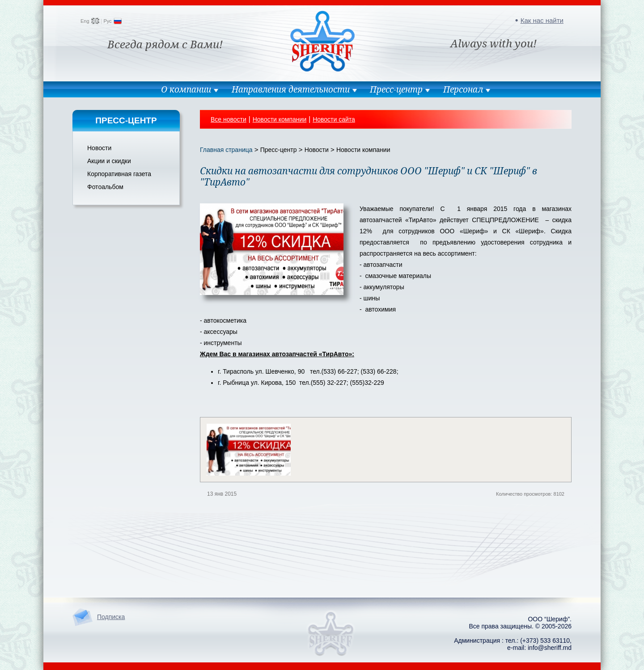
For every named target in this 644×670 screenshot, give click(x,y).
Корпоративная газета (119, 174)
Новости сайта (334, 119)
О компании (186, 89)
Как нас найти (542, 20)
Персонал (463, 89)
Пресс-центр (396, 89)
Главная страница (226, 150)
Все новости (229, 119)
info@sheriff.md (550, 648)
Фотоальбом (105, 187)
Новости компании (280, 119)
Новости (99, 148)
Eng (85, 21)
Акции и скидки (109, 161)
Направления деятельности (291, 89)
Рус (107, 21)
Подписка (111, 617)
